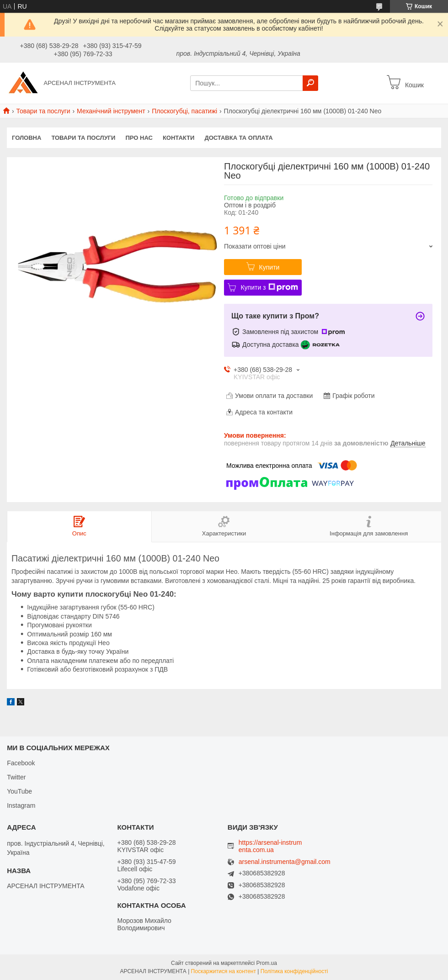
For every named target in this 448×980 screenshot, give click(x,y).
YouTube (19, 791)
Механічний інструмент (111, 111)
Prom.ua (267, 963)
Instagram (21, 805)
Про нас (139, 138)
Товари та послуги (43, 111)
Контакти (179, 138)
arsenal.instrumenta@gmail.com (285, 862)
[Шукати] (310, 83)
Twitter (16, 777)
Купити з (269, 287)
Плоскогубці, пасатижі (184, 111)
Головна (27, 138)
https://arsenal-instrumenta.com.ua (270, 846)
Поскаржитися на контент (224, 971)
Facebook (21, 763)
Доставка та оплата (238, 138)
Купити (269, 267)
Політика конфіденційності (294, 971)
